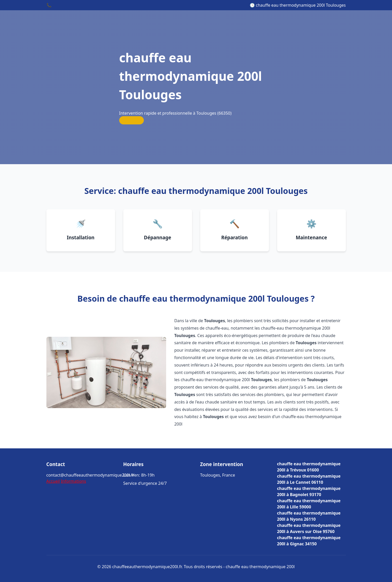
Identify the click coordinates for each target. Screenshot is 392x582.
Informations (73, 481)
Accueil (53, 481)
